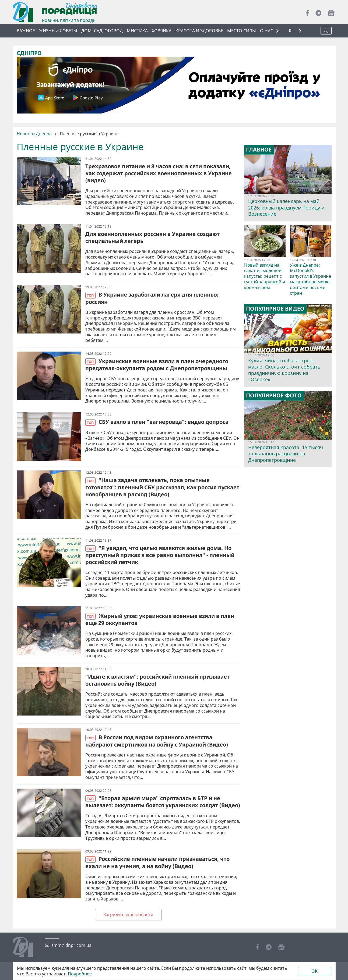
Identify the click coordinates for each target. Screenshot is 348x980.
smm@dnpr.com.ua (71, 945)
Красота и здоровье (199, 31)
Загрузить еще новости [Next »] (128, 914)
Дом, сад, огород (102, 31)
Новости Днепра (35, 134)
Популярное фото (274, 396)
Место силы (242, 31)
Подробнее (80, 974)
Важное (26, 31)
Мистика (137, 31)
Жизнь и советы (58, 31)
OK (314, 971)
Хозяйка (162, 31)
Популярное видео (275, 309)
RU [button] (292, 31)
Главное (259, 150)
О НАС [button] (267, 31)
